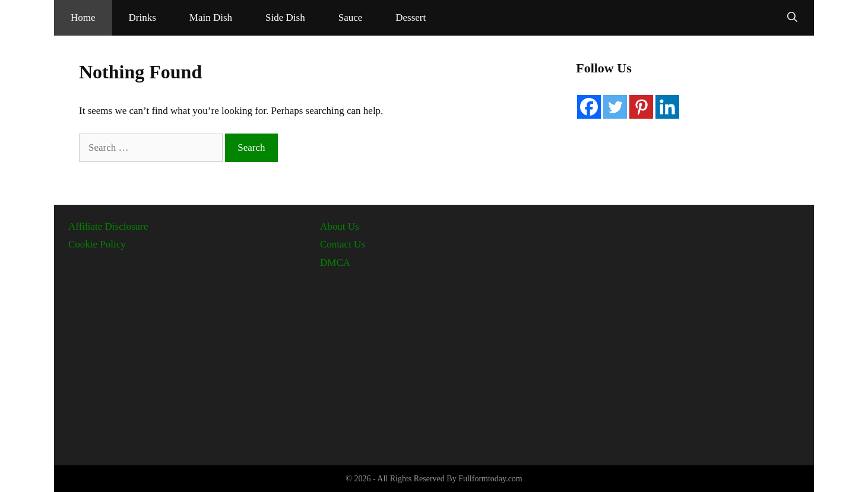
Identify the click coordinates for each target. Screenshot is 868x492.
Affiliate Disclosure (108, 226)
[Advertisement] (434, 362)
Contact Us (343, 244)
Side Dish (285, 18)
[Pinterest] (641, 107)
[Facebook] (589, 107)
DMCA (335, 263)
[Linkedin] (667, 107)
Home (83, 18)
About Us (340, 226)
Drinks (142, 18)
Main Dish (211, 18)
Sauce (351, 18)
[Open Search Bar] (792, 18)
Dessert (411, 18)
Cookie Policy (97, 244)
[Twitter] (615, 107)
